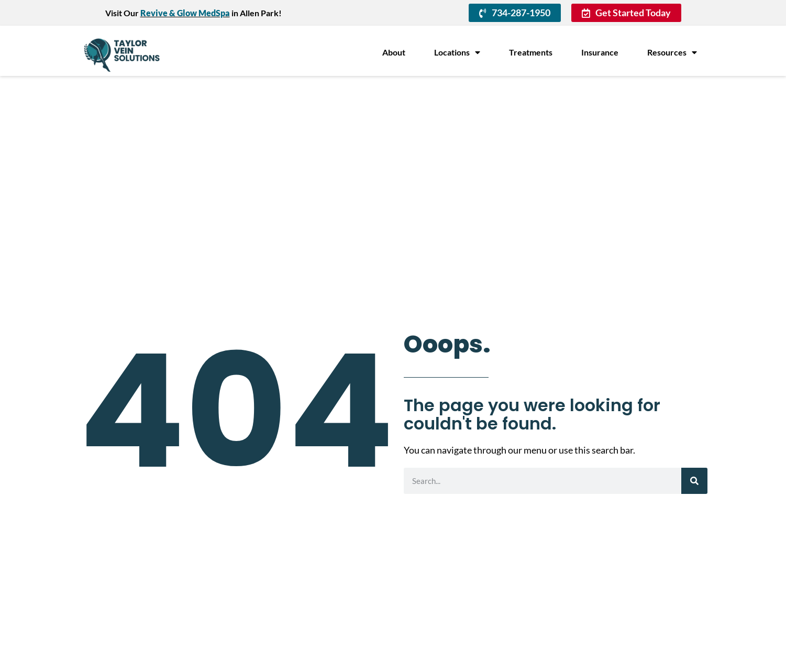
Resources (672, 52)
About (394, 52)
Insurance (600, 52)
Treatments (531, 52)
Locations (457, 52)
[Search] (694, 481)
